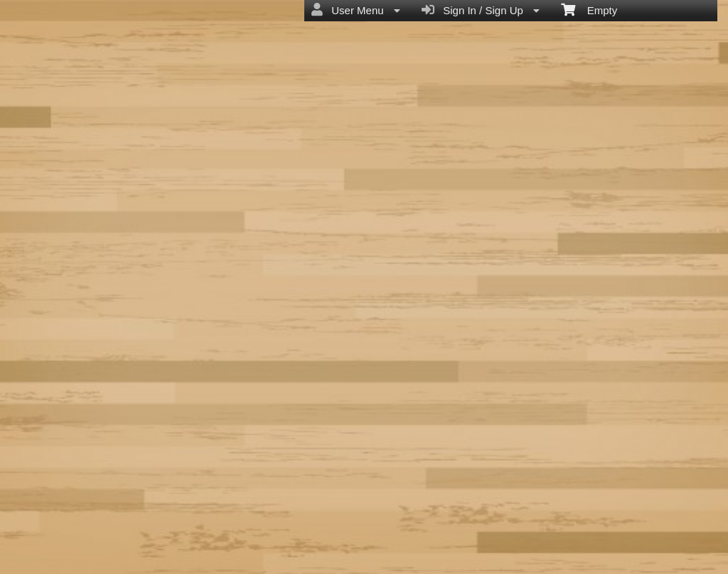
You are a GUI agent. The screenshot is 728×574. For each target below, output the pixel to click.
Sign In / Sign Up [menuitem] (481, 10)
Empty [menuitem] (589, 9)
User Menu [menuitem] (356, 10)
